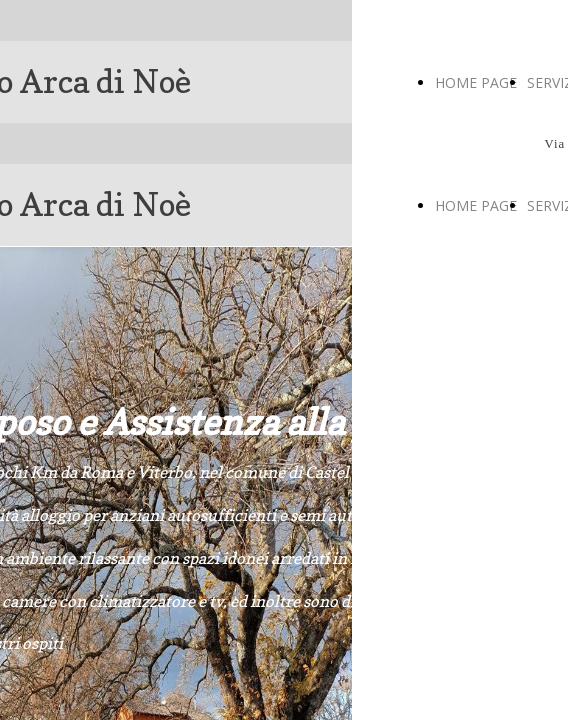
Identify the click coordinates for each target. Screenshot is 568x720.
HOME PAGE (476, 82)
